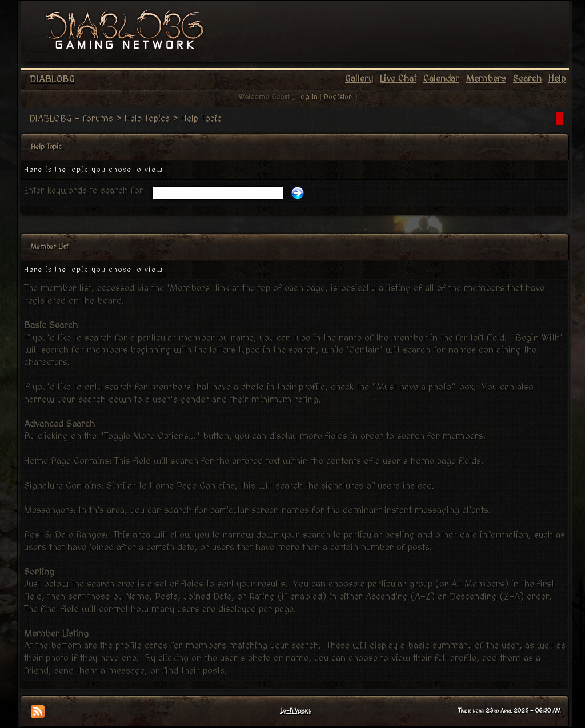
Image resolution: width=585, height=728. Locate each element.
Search (527, 79)
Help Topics (147, 119)
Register (338, 97)
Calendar (441, 79)
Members (486, 79)
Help (557, 79)
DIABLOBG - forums (71, 119)
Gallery (359, 79)
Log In (307, 97)
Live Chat (398, 79)
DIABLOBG (52, 79)
